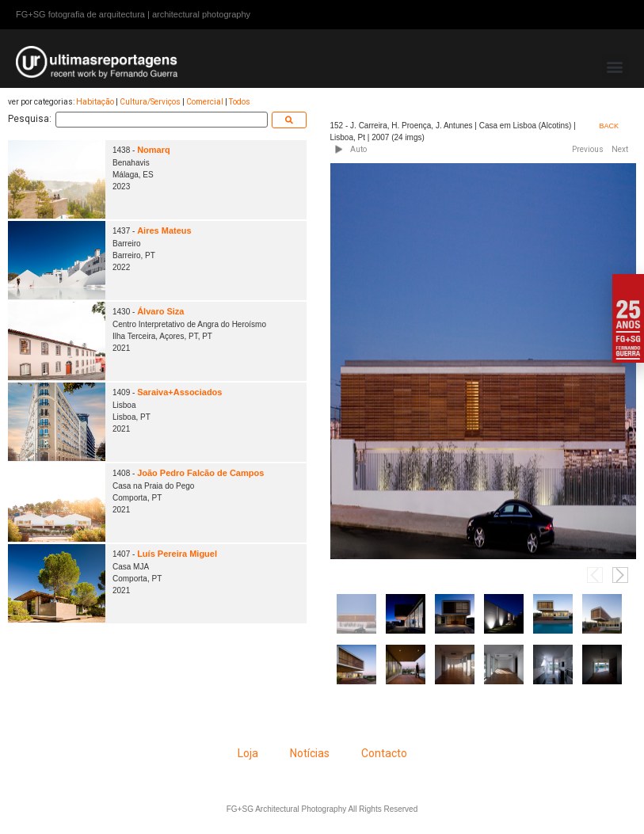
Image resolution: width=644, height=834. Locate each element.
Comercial (205, 102)
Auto (358, 149)
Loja (248, 753)
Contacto (384, 753)
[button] (615, 66)
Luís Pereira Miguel (177, 554)
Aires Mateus (164, 230)
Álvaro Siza (160, 311)
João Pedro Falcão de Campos (200, 473)
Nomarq (154, 150)
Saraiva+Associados (179, 392)
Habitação (95, 102)
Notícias (310, 753)
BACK (610, 126)
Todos (240, 102)
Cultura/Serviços (150, 102)
